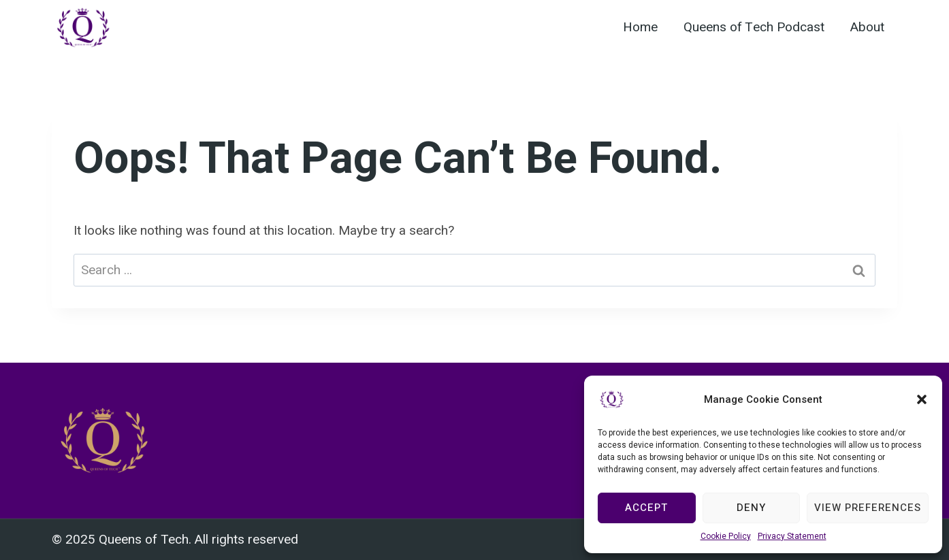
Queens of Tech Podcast (754, 27)
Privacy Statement (792, 536)
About (867, 27)
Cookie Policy (726, 536)
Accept (646, 508)
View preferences (868, 508)
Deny (751, 508)
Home (640, 27)
